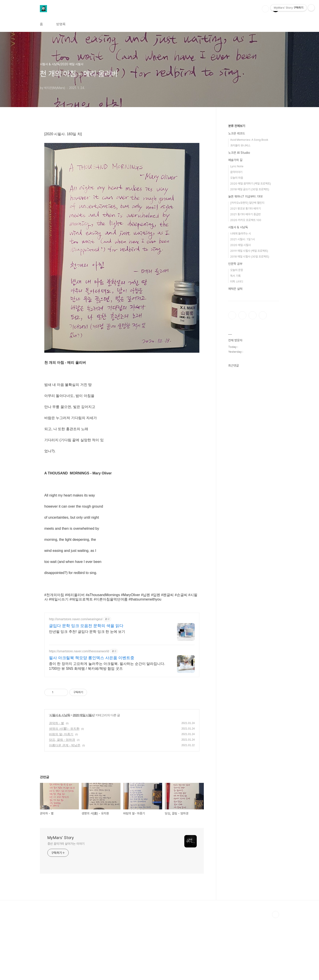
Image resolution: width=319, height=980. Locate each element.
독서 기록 (235, 276)
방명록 (61, 24)
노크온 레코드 (237, 133)
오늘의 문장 (237, 270)
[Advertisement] (122, 639)
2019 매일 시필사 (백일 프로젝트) (249, 251)
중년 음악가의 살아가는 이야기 (66, 906)
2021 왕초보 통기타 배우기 (245, 209)
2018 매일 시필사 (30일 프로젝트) (250, 257)
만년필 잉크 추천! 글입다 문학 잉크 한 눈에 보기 (87, 694)
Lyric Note (237, 166)
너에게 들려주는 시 (241, 234)
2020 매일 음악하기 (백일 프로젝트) (251, 184)
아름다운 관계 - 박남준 (65, 807)
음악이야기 (236, 172)
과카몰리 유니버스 (240, 145)
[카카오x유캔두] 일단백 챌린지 (247, 203)
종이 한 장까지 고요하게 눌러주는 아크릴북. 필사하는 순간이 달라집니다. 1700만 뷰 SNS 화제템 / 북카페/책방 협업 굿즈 (107, 728)
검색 (265, 9)
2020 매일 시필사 (84, 777)
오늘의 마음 (237, 178)
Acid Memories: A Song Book (249, 140)
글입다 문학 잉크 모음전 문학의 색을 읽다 (86, 688)
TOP (276, 976)
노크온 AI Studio (239, 153)
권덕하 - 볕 (56, 785)
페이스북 (232, 315)
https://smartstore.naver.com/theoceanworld (79, 713)
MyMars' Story (61, 900)
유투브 (263, 315)
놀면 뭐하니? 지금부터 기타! (245, 196)
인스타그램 (242, 315)
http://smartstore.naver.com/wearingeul (76, 681)
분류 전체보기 (237, 126)
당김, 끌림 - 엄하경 (62, 802)
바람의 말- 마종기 (61, 796)
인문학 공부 (235, 264)
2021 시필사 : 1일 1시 (243, 239)
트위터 (253, 315)
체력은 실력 (235, 289)
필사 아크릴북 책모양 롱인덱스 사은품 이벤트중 (92, 720)
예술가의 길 (235, 160)
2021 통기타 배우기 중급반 (245, 214)
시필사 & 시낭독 (60, 777)
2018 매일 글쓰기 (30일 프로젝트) (250, 189)
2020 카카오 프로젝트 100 (246, 220)
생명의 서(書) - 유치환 (64, 791)
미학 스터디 (237, 282)
